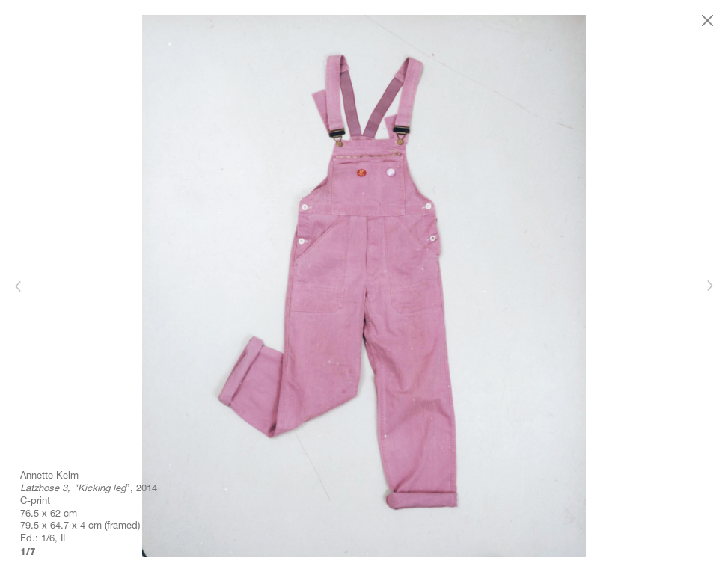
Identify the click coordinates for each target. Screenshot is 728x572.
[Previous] (19, 286)
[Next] (709, 286)
